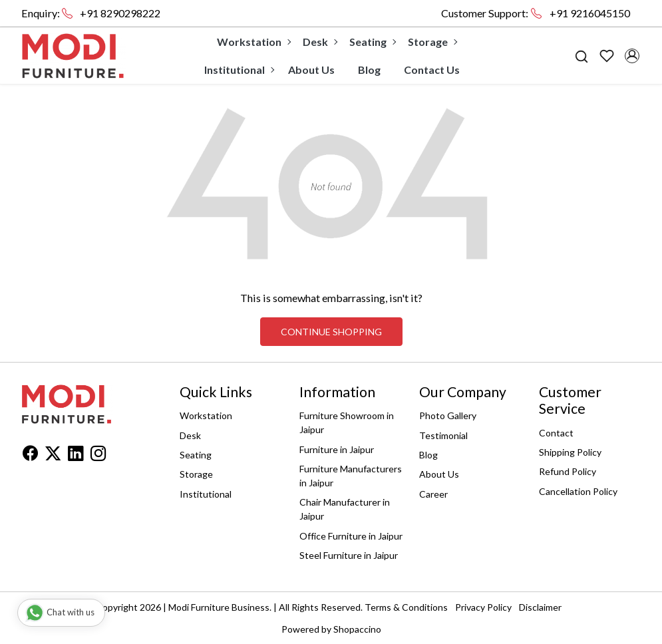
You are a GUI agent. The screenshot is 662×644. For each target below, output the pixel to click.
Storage (432, 42)
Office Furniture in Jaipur (351, 536)
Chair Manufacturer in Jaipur (345, 509)
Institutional (239, 70)
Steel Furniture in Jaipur (349, 555)
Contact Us (432, 70)
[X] (53, 455)
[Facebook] (30, 455)
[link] (581, 56)
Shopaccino (357, 629)
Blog (369, 70)
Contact (556, 433)
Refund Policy (568, 471)
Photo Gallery (448, 415)
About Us (311, 70)
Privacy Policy (483, 607)
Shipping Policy (570, 452)
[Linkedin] (76, 455)
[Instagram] (98, 455)
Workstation (253, 42)
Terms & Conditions (406, 607)
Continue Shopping (331, 332)
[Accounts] (632, 56)
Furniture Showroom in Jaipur (347, 422)
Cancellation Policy (578, 491)
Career (433, 494)
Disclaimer (540, 607)
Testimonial (443, 435)
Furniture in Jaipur (337, 449)
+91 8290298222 (120, 13)
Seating (372, 42)
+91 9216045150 (590, 13)
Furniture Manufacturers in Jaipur (351, 476)
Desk (320, 42)
